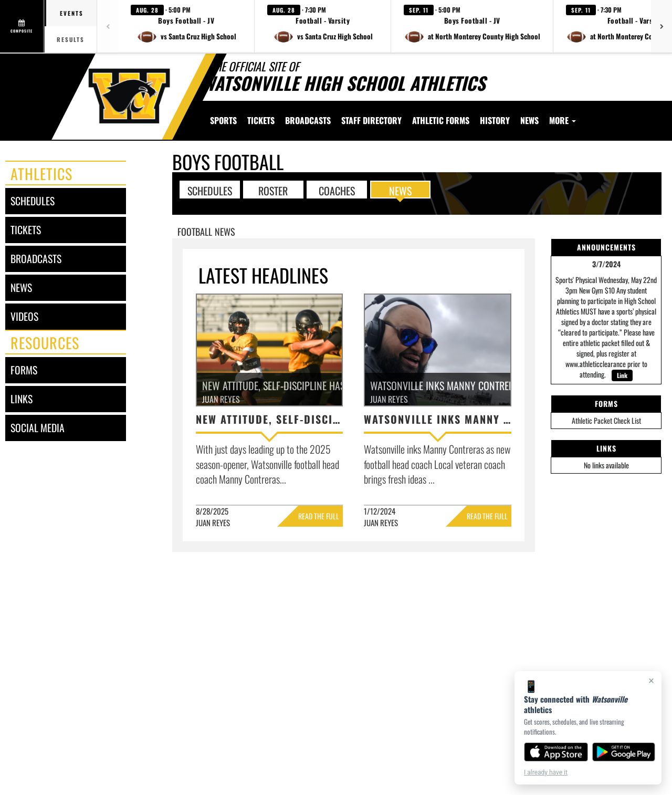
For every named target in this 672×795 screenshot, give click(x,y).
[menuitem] (261, 120)
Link (622, 375)
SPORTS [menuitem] (223, 120)
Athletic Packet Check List (606, 420)
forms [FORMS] (24, 370)
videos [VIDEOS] (24, 316)
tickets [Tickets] (26, 230)
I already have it (546, 772)
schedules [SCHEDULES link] (33, 201)
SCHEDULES (210, 190)
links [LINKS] (22, 399)
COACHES (337, 190)
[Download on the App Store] (556, 752)
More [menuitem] (563, 120)
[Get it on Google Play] (624, 752)
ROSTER (273, 190)
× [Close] (651, 681)
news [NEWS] (21, 287)
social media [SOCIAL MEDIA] (38, 428)
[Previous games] (108, 26)
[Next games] (661, 26)
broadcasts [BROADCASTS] (36, 259)
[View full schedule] (22, 26)
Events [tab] (72, 13)
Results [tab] (71, 39)
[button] (186, 26)
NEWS (400, 190)
